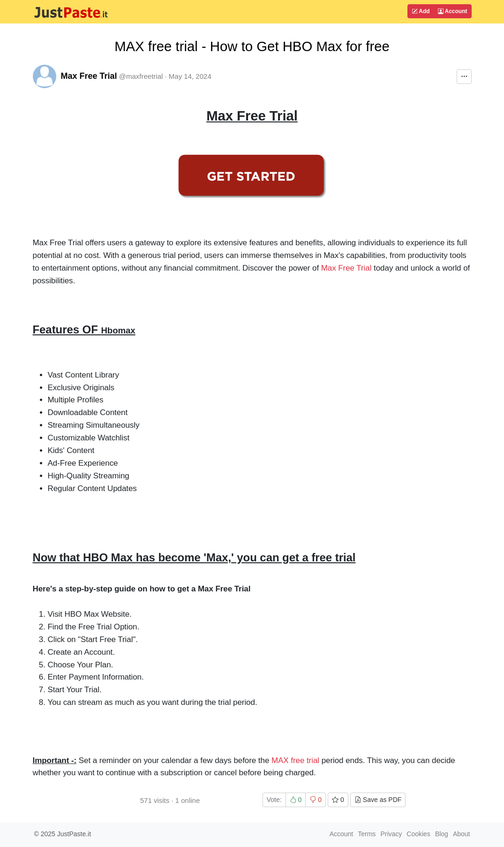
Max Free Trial (89, 76)
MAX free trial (295, 760)
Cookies (418, 834)
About (462, 834)
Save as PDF (378, 800)
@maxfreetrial (141, 76)
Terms (367, 834)
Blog (442, 834)
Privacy (391, 834)
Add (421, 11)
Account (453, 11)
